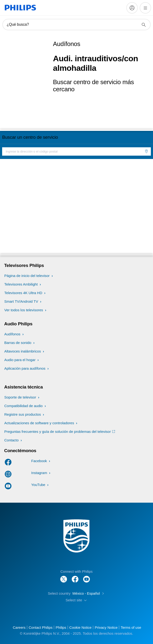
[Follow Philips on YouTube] (87, 577)
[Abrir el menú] (145, 8)
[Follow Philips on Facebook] (75, 577)
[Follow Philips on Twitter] (64, 577)
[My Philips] (132, 8)
